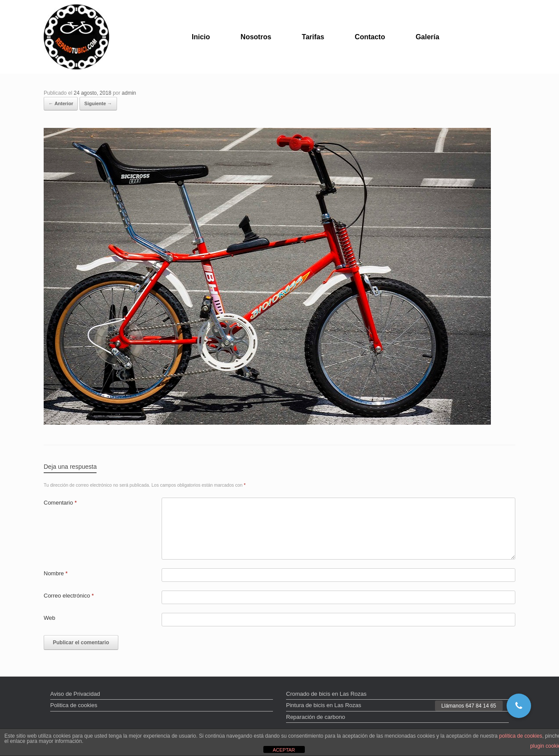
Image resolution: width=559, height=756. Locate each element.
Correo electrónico (69, 596)
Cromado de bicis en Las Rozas (326, 694)
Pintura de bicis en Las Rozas (324, 705)
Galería (428, 37)
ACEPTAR (284, 750)
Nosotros (256, 37)
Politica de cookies (74, 705)
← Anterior (61, 103)
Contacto (370, 37)
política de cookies (521, 736)
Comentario (60, 503)
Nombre (56, 573)
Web (50, 618)
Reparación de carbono (316, 717)
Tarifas (313, 37)
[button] (519, 706)
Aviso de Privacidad (75, 694)
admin (129, 93)
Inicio (201, 37)
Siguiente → (98, 103)
